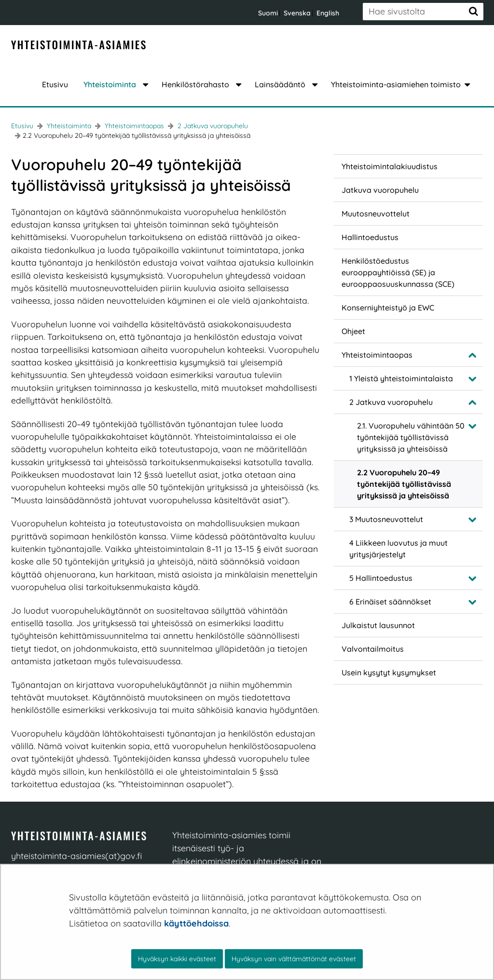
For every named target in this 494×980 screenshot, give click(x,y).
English (328, 13)
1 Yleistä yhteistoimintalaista (401, 378)
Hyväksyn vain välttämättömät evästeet (294, 959)
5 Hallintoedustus (381, 578)
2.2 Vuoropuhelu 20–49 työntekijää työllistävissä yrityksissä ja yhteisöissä (404, 484)
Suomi (268, 13)
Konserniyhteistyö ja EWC (388, 308)
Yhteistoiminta (68, 126)
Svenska (297, 13)
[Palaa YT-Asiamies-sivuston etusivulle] (79, 45)
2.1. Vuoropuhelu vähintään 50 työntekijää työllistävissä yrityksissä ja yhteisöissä (411, 437)
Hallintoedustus (370, 237)
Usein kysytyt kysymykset (389, 672)
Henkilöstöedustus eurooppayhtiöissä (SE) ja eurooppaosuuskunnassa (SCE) (398, 272)
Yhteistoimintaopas (133, 126)
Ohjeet (353, 331)
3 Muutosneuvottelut (386, 519)
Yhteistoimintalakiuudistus (390, 166)
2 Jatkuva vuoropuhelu (212, 126)
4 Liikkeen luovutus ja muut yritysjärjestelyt (398, 549)
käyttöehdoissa (196, 923)
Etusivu (22, 126)
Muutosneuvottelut (376, 214)
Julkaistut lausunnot (378, 625)
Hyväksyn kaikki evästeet (177, 959)
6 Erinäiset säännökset (390, 602)
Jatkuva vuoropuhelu (380, 190)
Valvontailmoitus (373, 649)
